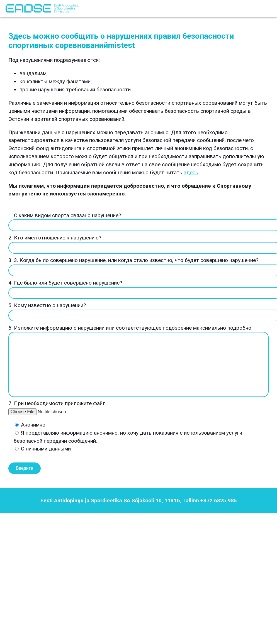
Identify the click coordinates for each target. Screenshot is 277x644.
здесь (191, 172)
